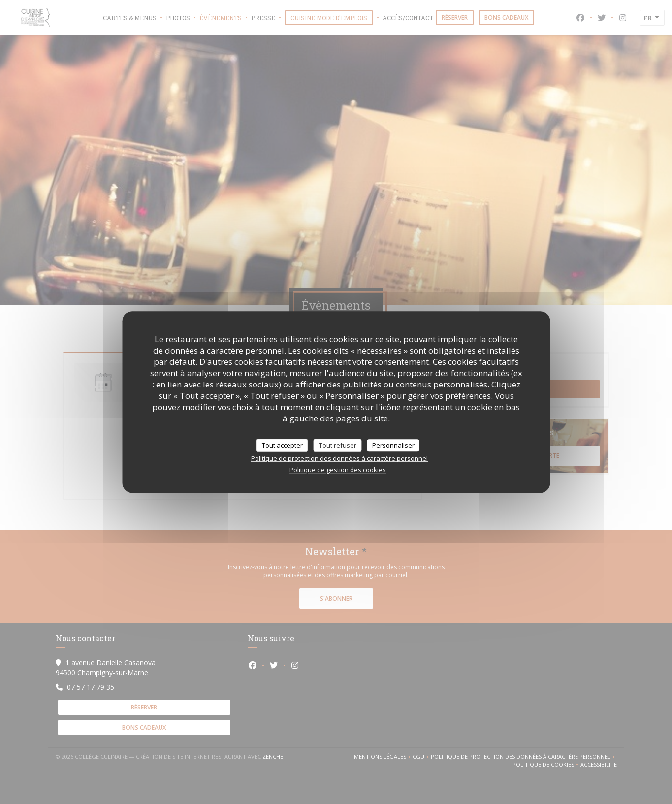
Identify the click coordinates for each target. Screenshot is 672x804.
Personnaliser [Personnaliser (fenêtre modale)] (393, 445)
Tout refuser (338, 445)
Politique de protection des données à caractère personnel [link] (339, 458)
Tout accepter (282, 445)
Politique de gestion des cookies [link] (338, 470)
